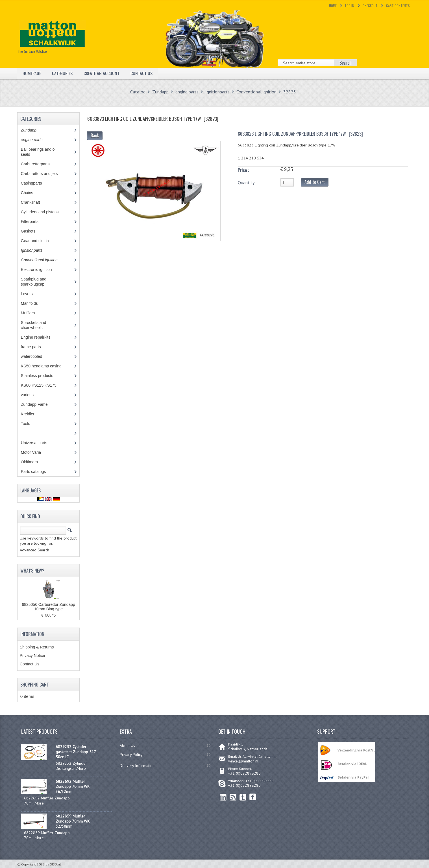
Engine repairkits (40, 337)
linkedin (223, 797)
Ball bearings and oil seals (39, 152)
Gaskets (32, 231)
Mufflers (33, 313)
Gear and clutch (39, 241)
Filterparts (34, 222)
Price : (243, 170)
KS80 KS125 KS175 (44, 385)
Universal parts (39, 443)
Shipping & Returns (37, 647)
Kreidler (33, 414)
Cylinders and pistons (44, 212)
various (30, 395)
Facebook (253, 797)
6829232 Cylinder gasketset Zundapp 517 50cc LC (76, 752)
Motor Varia (36, 452)
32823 (290, 92)
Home (333, 6)
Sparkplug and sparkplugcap (37, 282)
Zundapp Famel (39, 404)
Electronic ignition (41, 269)
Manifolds (33, 303)
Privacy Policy (131, 755)
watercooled (36, 356)
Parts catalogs (38, 472)
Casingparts (36, 183)
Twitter (243, 797)
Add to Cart (315, 182)
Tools (29, 424)
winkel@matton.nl (243, 761)
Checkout (370, 6)
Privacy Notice (32, 656)
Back (95, 135)
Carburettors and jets (43, 174)
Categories (62, 73)
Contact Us (142, 73)
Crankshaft (35, 202)
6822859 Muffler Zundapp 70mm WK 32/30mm (73, 821)
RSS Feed (233, 797)
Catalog (138, 92)
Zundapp (160, 92)
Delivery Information (137, 766)
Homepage (32, 73)
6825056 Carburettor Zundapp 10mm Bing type (48, 607)
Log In (350, 6)
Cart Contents (398, 6)
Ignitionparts (217, 92)
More (81, 768)
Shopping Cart (35, 685)
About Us (127, 746)
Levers (31, 294)
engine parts (187, 92)
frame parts (37, 347)
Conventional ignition (256, 92)
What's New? (32, 571)
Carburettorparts (38, 164)
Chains (31, 193)
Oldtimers (33, 462)
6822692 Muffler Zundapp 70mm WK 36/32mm (73, 786)
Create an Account (102, 73)
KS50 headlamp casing (45, 366)
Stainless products (42, 376)
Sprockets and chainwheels (36, 325)
